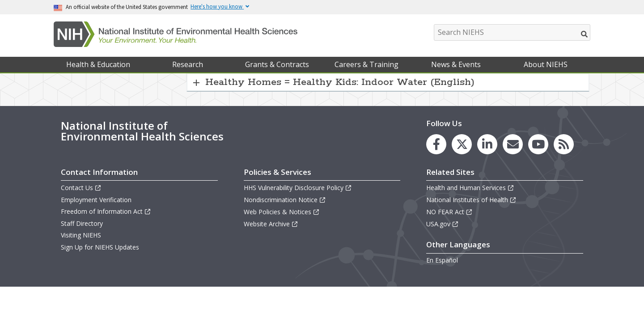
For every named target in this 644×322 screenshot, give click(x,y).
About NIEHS (546, 64)
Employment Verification (96, 200)
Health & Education (98, 64)
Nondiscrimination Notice (285, 200)
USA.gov (443, 224)
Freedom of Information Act (106, 211)
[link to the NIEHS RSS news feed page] (564, 144)
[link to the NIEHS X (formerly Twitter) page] (462, 144)
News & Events (456, 64)
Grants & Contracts (277, 64)
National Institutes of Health (471, 200)
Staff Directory (82, 223)
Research (188, 64)
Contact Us (81, 188)
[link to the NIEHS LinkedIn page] (487, 144)
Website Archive (271, 224)
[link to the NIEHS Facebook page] (436, 144)
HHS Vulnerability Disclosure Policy (298, 188)
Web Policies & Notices (282, 212)
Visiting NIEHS (81, 235)
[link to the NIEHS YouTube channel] (538, 144)
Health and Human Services (470, 188)
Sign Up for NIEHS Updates (100, 247)
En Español (442, 260)
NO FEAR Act (449, 212)
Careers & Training (366, 64)
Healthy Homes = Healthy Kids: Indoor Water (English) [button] (340, 82)
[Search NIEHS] (512, 32)
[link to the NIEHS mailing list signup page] (513, 144)
